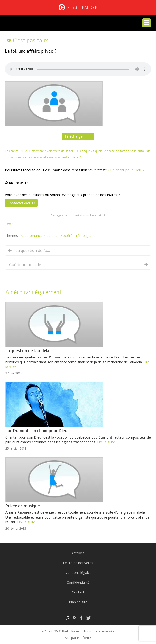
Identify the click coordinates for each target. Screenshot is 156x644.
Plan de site (78, 602)
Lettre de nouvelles (78, 563)
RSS (75, 618)
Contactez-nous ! (21, 203)
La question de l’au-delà (34, 250)
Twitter (89, 618)
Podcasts (67, 618)
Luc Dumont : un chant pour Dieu (36, 431)
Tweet (10, 224)
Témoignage (85, 236)
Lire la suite (106, 442)
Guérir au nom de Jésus (27, 265)
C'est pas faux (30, 40)
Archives (78, 553)
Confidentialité (78, 582)
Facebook (81, 618)
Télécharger (74, 136)
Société (67, 236)
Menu (146, 23)
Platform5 (84, 638)
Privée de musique (23, 506)
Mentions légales (78, 573)
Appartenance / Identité (40, 236)
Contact (78, 592)
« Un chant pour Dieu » (126, 170)
